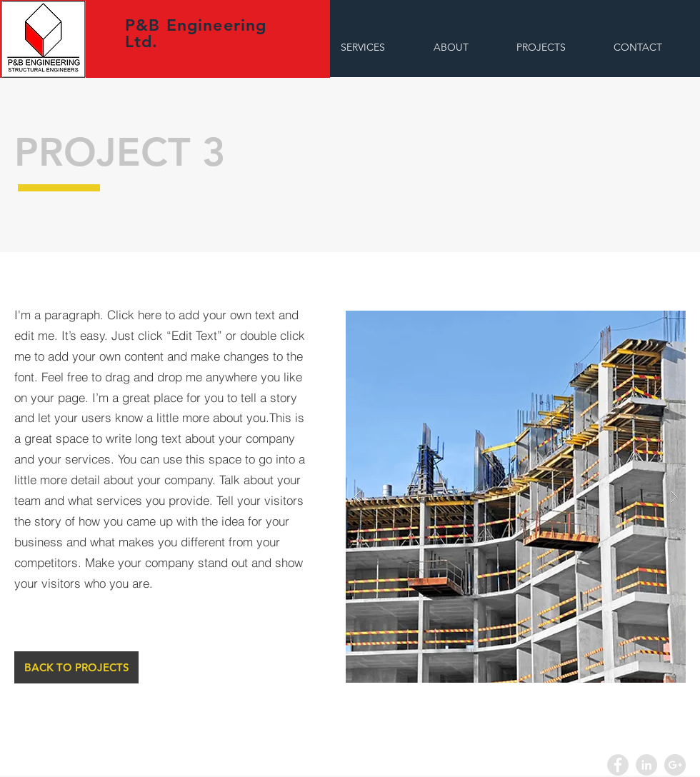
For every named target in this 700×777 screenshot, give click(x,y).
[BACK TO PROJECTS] (76, 667)
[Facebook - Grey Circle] (618, 765)
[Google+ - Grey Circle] (675, 765)
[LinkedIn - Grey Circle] (646, 765)
